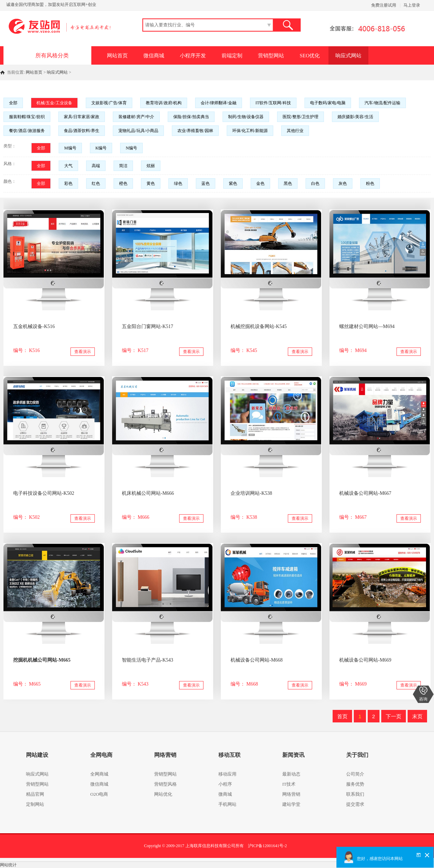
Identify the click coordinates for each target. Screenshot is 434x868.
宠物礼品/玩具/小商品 (138, 131)
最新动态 (291, 774)
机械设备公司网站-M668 (257, 660)
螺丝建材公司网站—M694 (367, 326)
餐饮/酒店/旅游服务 (27, 131)
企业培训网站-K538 (251, 493)
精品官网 (35, 794)
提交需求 (355, 804)
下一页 (394, 716)
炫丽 (151, 166)
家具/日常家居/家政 (82, 117)
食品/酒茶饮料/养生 (82, 131)
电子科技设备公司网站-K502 (44, 493)
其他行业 (295, 131)
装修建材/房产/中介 (136, 117)
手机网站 (227, 804)
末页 (417, 716)
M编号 (70, 148)
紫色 (233, 183)
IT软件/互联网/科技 (273, 103)
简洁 (123, 166)
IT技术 (289, 784)
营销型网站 (271, 56)
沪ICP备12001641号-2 (268, 846)
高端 (96, 166)
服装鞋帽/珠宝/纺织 (27, 117)
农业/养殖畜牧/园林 (195, 131)
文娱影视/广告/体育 (109, 103)
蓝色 (206, 183)
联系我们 (355, 794)
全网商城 (99, 774)
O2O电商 (99, 794)
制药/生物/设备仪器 (246, 117)
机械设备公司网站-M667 (365, 493)
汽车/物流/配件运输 (382, 103)
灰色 (343, 183)
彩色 (68, 183)
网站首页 (117, 56)
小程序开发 (193, 56)
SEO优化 (310, 56)
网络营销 (291, 794)
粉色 (370, 183)
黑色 (288, 183)
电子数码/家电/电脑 (328, 103)
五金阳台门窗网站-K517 (148, 326)
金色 (260, 183)
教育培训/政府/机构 (164, 103)
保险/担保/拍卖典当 (191, 117)
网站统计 (8, 865)
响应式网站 (348, 56)
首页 (342, 716)
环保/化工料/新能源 (250, 131)
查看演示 (83, 352)
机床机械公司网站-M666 (148, 493)
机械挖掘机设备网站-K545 (259, 326)
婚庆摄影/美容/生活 (355, 117)
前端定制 (232, 56)
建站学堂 (291, 804)
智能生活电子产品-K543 (148, 660)
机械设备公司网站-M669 (365, 660)
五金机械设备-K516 (34, 326)
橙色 (123, 183)
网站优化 (163, 794)
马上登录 (412, 5)
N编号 (131, 148)
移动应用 (227, 774)
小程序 (225, 784)
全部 (13, 103)
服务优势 (355, 784)
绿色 (178, 183)
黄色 (151, 183)
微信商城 (154, 56)
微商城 (225, 794)
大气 (68, 166)
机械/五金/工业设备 (54, 103)
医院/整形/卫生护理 (301, 117)
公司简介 (355, 774)
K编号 (101, 148)
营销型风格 (165, 784)
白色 (315, 183)
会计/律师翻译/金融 (219, 103)
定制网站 (35, 804)
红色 (96, 183)
